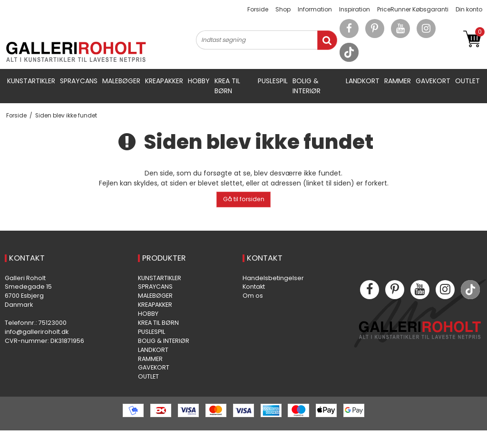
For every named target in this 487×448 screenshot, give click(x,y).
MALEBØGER (121, 81)
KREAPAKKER (164, 81)
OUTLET (468, 81)
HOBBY (199, 81)
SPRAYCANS (79, 81)
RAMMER (398, 81)
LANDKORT (363, 81)
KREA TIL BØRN (227, 86)
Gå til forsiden (244, 199)
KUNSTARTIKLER (31, 81)
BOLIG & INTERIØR (307, 86)
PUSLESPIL (273, 81)
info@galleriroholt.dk (37, 332)
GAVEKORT (433, 81)
